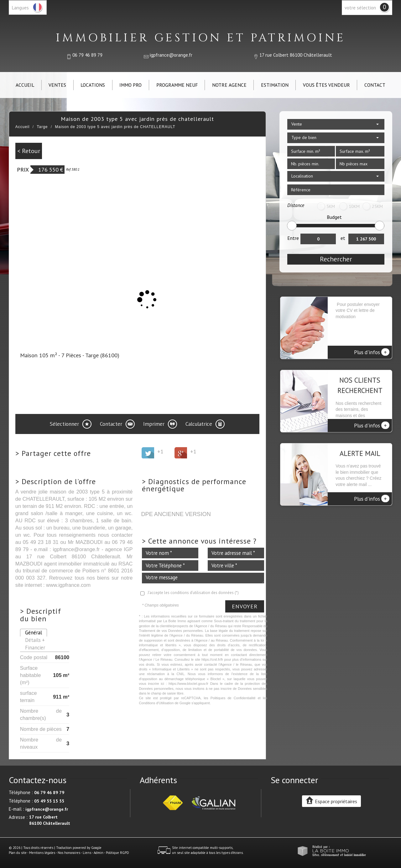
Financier (35, 648)
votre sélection (360, 8)
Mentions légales (42, 853)
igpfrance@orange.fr (171, 55)
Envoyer (245, 606)
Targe (42, 127)
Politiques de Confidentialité (233, 698)
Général (34, 633)
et (343, 238)
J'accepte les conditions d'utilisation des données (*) (193, 593)
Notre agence (229, 85)
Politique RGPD (117, 853)
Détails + (35, 640)
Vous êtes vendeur (326, 85)
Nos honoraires (69, 853)
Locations (93, 85)
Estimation (275, 85)
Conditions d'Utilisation (156, 703)
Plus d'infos (372, 352)
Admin (99, 853)
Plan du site (18, 853)
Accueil (25, 85)
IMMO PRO (130, 85)
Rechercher (336, 259)
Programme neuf (177, 85)
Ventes (57, 85)
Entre (293, 238)
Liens (87, 853)
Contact (375, 85)
